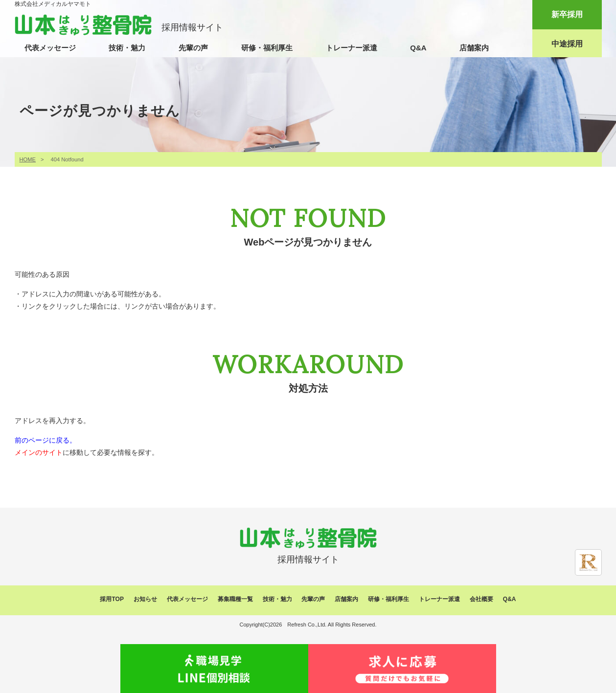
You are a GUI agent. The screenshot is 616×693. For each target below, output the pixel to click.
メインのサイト (39, 452)
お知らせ (145, 599)
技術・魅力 (127, 48)
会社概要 (481, 599)
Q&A (418, 48)
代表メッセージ (50, 48)
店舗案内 (474, 48)
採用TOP (112, 599)
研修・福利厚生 (267, 48)
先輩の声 (193, 48)
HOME (28, 159)
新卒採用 (567, 14)
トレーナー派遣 (352, 48)
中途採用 (567, 44)
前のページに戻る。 (46, 440)
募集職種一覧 (235, 599)
